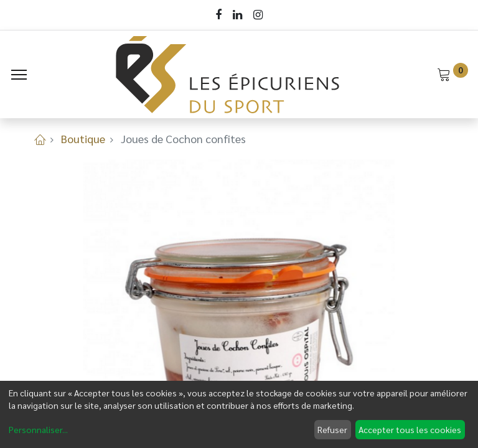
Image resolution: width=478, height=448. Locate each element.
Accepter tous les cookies (410, 429)
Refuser (332, 429)
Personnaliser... (38, 429)
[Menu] (19, 75)
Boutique (83, 138)
